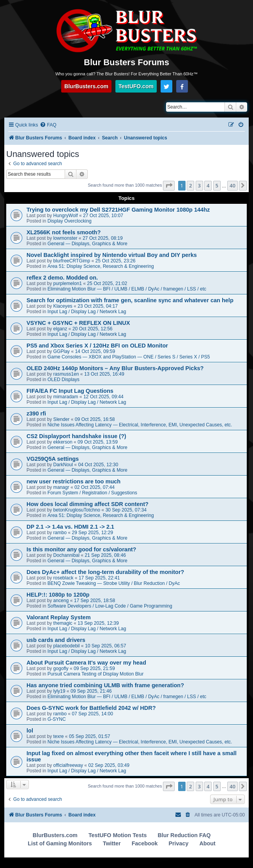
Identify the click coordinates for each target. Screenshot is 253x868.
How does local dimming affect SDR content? (88, 504)
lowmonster (65, 238)
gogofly (61, 668)
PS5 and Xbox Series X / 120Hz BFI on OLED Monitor (97, 346)
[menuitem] (48, 125)
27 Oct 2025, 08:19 (103, 238)
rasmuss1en (66, 374)
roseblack (64, 578)
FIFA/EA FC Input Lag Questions (70, 391)
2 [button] (190, 185)
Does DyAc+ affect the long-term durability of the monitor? (105, 572)
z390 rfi (36, 414)
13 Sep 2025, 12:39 (98, 623)
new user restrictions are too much (73, 481)
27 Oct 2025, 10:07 (103, 216)
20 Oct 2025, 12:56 (93, 329)
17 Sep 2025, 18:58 (95, 601)
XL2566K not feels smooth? (64, 232)
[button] (169, 185)
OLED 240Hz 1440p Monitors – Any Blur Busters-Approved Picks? (115, 368)
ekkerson (63, 442)
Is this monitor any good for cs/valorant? (81, 549)
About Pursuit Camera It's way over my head (86, 663)
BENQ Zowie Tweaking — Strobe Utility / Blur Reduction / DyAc (114, 583)
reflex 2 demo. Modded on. (62, 278)
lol (30, 731)
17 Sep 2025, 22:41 (99, 578)
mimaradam (66, 397)
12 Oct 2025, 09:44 (103, 397)
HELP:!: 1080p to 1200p (58, 595)
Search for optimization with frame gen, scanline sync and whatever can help (130, 300)
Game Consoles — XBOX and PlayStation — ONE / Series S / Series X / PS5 (129, 357)
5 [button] (217, 185)
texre (59, 736)
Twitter (112, 843)
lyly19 (59, 691)
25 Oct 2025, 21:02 (107, 283)
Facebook (145, 843)
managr (61, 487)
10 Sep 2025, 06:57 (106, 646)
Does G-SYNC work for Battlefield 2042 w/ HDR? (91, 708)
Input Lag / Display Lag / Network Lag (87, 312)
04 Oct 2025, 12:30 (98, 465)
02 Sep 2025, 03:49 (109, 765)
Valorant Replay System (59, 617)
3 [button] (199, 185)
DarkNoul (63, 465)
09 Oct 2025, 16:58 (95, 419)
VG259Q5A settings (53, 459)
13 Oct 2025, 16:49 (104, 374)
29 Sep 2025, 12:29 (92, 533)
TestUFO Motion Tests (118, 835)
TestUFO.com (136, 86)
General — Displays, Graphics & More (88, 244)
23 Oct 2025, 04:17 (98, 306)
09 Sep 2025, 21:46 (91, 691)
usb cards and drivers (56, 640)
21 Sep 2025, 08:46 (105, 555)
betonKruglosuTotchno (77, 510)
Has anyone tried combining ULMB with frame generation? (105, 685)
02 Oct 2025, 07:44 (95, 487)
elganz (60, 329)
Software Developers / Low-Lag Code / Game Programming (110, 606)
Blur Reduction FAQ (184, 835)
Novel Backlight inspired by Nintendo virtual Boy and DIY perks (112, 255)
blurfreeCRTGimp (72, 261)
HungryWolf (66, 216)
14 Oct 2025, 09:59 (95, 351)
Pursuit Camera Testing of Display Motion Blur (96, 674)
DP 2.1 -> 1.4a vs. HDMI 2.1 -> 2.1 (70, 527)
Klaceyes (63, 306)
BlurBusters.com (86, 86)
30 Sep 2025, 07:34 (126, 510)
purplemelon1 (68, 283)
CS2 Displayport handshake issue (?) (76, 436)
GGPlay (62, 351)
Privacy (178, 843)
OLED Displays (64, 380)
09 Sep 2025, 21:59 (94, 668)
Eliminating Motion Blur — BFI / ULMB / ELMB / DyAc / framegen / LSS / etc (127, 289)
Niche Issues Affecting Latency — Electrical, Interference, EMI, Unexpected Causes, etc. (140, 425)
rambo (60, 533)
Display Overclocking (70, 221)
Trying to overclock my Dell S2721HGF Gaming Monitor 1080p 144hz (118, 210)
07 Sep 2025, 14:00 (92, 714)
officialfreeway (68, 765)
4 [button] (208, 185)
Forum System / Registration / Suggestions (92, 493)
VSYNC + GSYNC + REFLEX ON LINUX (78, 323)
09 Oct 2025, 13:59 (98, 442)
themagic (63, 623)
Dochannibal (66, 555)
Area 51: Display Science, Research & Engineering (101, 266)
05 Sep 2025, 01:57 (90, 736)
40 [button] (233, 185)
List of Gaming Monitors (60, 843)
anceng (61, 601)
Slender (62, 419)
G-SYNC (57, 719)
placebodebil (67, 646)
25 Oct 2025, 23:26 (116, 261)
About (207, 843)
